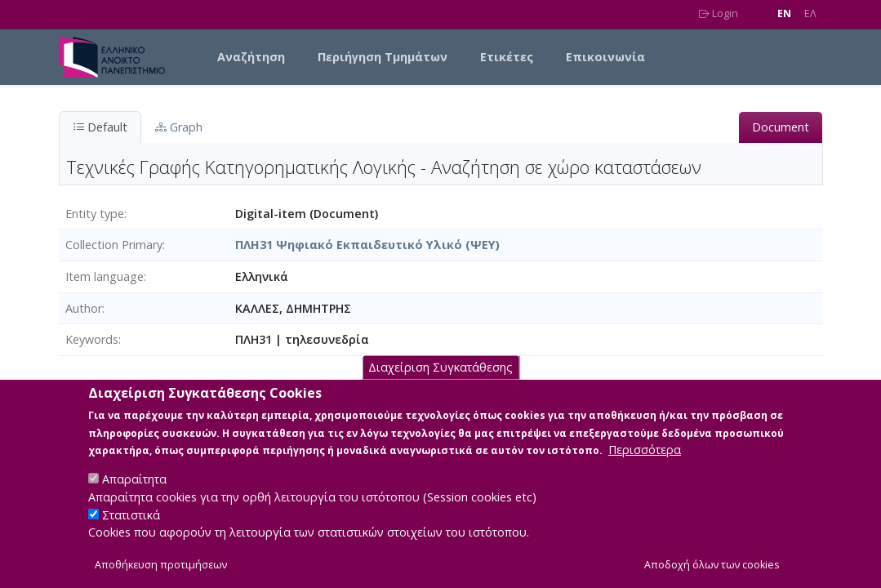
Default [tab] (100, 127)
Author (84, 308)
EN (784, 13)
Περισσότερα (645, 466)
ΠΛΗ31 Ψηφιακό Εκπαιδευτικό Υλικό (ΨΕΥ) (367, 245)
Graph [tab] (179, 127)
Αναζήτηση (251, 57)
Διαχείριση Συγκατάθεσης (440, 383)
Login (719, 13)
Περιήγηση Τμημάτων (383, 57)
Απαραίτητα (134, 495)
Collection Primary (114, 245)
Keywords (92, 339)
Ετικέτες (507, 57)
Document (781, 127)
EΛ (810, 13)
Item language (105, 276)
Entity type (95, 214)
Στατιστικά (131, 530)
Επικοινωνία (605, 57)
